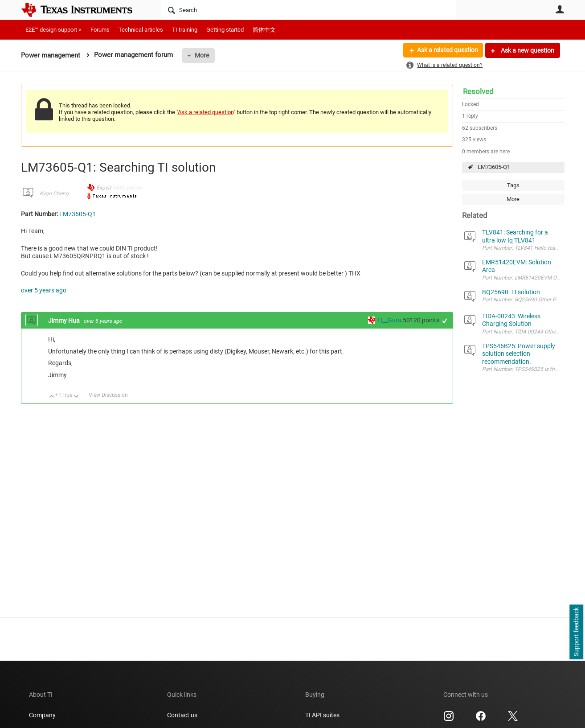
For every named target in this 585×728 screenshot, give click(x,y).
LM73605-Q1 (494, 167)
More (202, 55)
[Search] (309, 10)
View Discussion (108, 395)
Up (52, 397)
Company (42, 715)
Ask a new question (527, 50)
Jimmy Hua (65, 321)
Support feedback (576, 632)
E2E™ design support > (53, 30)
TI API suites (322, 715)
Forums (100, 30)
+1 (444, 321)
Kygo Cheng (54, 193)
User (560, 9)
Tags (513, 185)
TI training (185, 30)
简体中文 (264, 30)
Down (76, 397)
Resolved (478, 91)
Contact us (182, 715)
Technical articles (141, 30)
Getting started (225, 30)
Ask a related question (447, 50)
